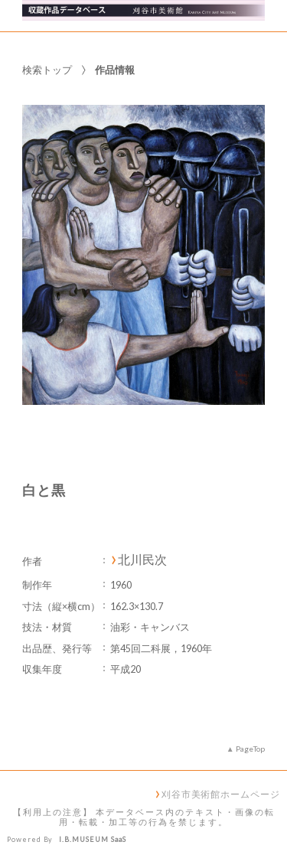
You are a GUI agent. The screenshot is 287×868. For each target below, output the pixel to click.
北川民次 (142, 559)
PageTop (250, 749)
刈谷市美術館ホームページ (221, 794)
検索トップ (47, 70)
